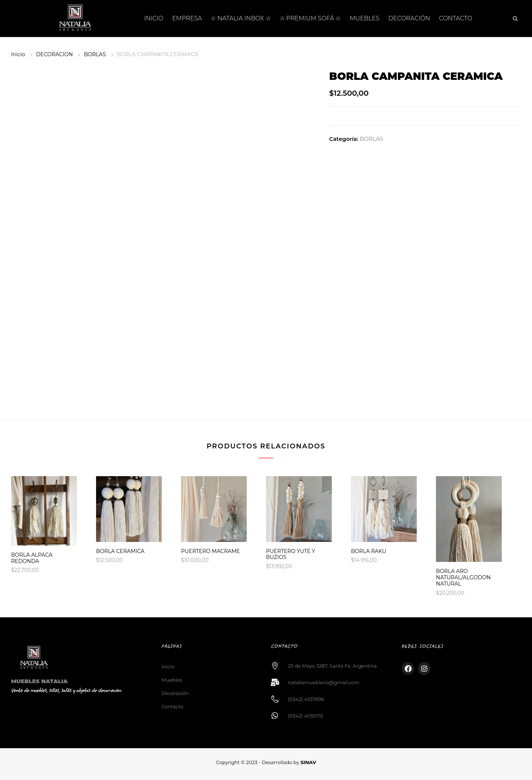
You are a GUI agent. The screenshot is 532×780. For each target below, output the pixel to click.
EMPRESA (187, 18)
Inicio (18, 54)
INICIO (154, 18)
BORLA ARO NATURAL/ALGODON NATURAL (463, 577)
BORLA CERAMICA (120, 551)
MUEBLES (365, 18)
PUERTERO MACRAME (210, 551)
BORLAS (95, 54)
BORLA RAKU (369, 551)
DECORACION (54, 54)
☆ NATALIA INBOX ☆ (241, 18)
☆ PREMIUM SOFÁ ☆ (310, 18)
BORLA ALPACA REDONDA (32, 558)
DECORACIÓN (409, 18)
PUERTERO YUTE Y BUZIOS (291, 554)
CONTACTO (456, 18)
